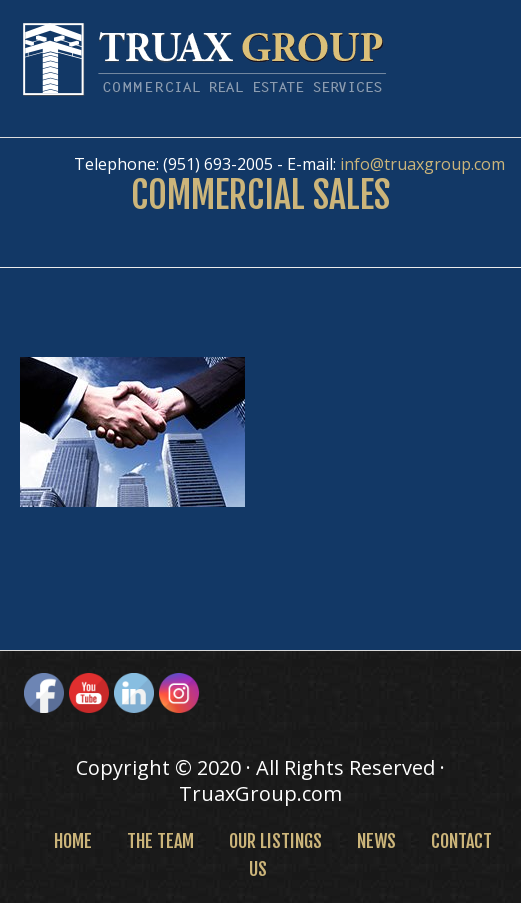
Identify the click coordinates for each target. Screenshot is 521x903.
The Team (160, 841)
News (376, 841)
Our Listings (275, 841)
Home (73, 841)
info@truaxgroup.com (422, 164)
